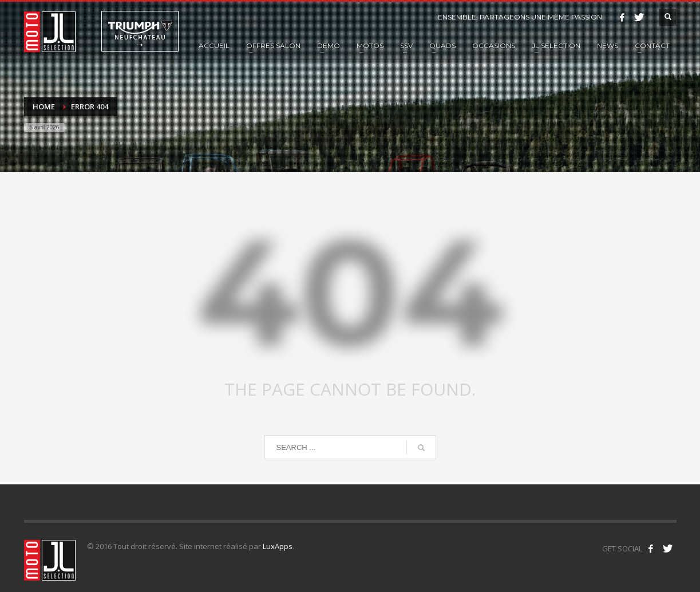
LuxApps (278, 546)
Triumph (140, 31)
